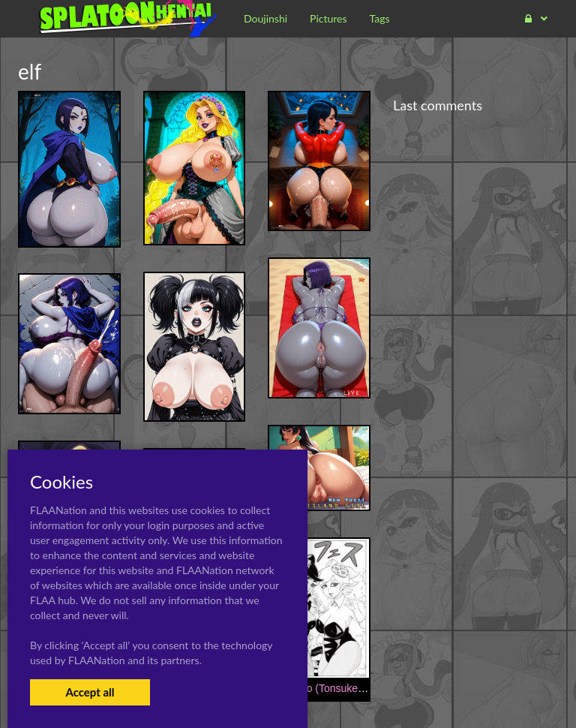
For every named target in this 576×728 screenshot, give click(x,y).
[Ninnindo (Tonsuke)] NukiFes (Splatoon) (362, 688)
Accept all (90, 692)
